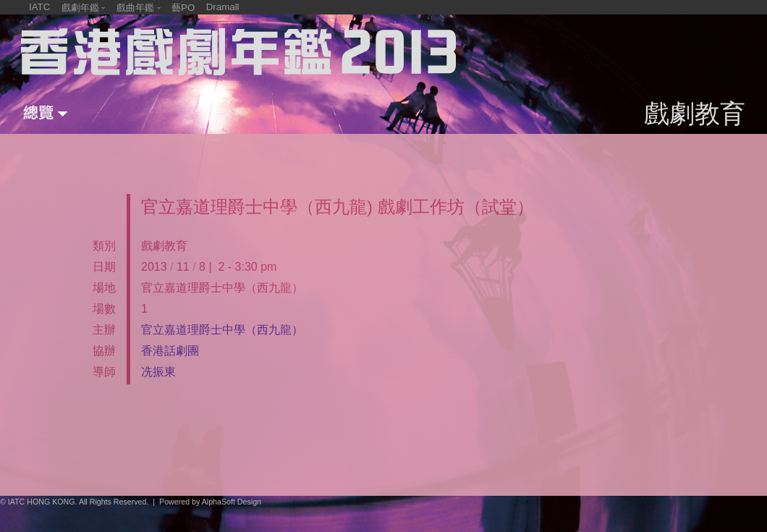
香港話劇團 (170, 351)
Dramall (223, 7)
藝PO (183, 8)
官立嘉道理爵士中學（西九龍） (222, 330)
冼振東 (158, 372)
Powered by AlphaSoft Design (210, 502)
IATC (39, 7)
